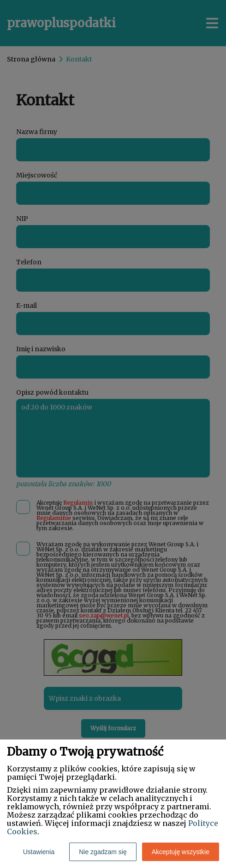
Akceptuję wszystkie (181, 852)
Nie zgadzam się (103, 852)
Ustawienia (39, 852)
